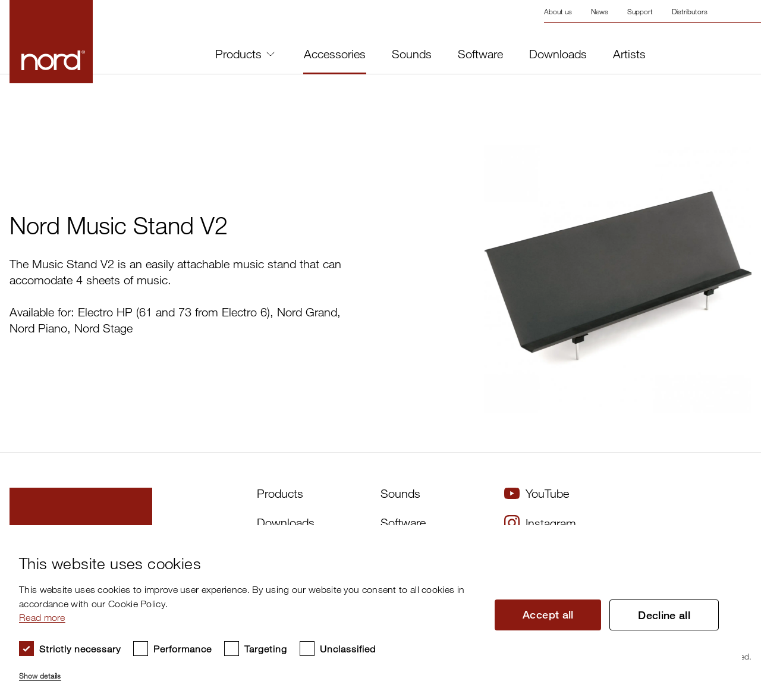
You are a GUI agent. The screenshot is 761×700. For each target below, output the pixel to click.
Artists (629, 54)
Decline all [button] (664, 615)
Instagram (540, 523)
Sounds (412, 54)
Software (480, 54)
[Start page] (51, 42)
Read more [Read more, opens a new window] (42, 617)
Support (640, 11)
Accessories (335, 54)
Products (245, 54)
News (600, 11)
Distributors (690, 11)
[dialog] (371, 613)
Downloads (558, 54)
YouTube (537, 493)
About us (558, 11)
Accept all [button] (548, 614)
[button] (248, 671)
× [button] (729, 538)
